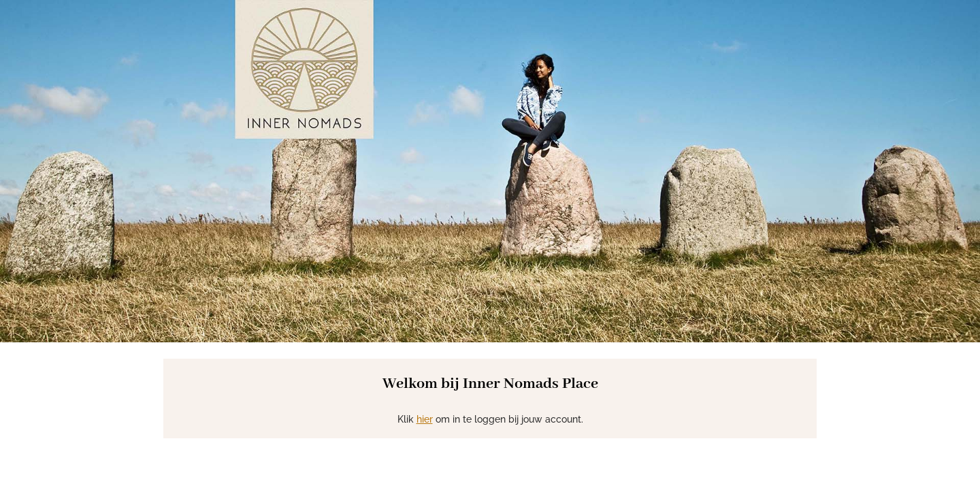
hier (425, 419)
